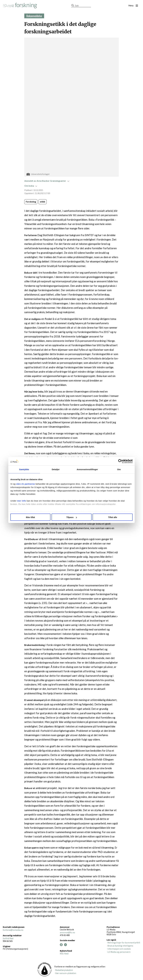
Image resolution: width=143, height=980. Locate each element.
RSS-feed (64, 954)
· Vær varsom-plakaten (65, 973)
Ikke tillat (30, 517)
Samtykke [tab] (24, 469)
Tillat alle (113, 517)
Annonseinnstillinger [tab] (87, 469)
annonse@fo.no (67, 933)
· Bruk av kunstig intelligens (120, 946)
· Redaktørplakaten (64, 970)
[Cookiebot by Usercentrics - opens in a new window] (120, 461)
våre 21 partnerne (26, 484)
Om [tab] (119, 469)
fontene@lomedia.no (13, 930)
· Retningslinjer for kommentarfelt (123, 943)
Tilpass (72, 517)
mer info (22, 501)
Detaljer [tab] (56, 469)
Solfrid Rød (8, 938)
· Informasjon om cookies (119, 949)
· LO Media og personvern (119, 952)
